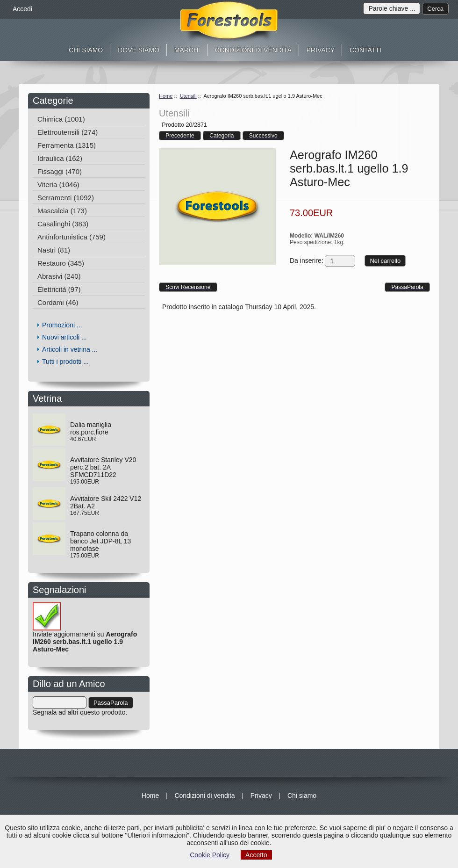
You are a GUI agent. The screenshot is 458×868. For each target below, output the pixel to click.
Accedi (22, 9)
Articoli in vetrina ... (70, 349)
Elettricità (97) (59, 289)
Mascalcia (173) (62, 211)
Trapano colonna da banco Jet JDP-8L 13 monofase (100, 541)
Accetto (256, 855)
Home (166, 96)
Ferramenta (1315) (67, 145)
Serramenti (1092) (66, 198)
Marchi (187, 50)
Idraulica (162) (60, 158)
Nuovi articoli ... (64, 337)
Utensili (188, 96)
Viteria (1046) (58, 184)
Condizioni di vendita (253, 50)
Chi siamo (86, 50)
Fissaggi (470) (60, 171)
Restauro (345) (61, 263)
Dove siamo (139, 50)
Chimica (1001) (61, 119)
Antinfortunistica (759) (72, 237)
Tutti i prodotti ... (65, 362)
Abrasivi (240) (59, 276)
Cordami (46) (58, 302)
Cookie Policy (210, 855)
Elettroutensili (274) (68, 132)
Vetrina (50, 398)
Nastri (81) (54, 250)
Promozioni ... (62, 325)
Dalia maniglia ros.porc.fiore (91, 428)
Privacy (321, 50)
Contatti (365, 50)
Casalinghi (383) (63, 224)
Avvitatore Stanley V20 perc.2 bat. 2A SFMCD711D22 (103, 467)
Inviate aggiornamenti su (85, 633)
